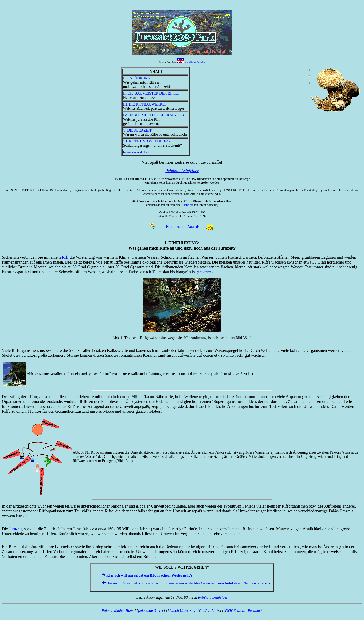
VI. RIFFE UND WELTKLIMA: (148, 141)
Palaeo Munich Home (118, 611)
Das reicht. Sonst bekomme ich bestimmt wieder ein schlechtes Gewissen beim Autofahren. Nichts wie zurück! (189, 583)
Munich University (181, 611)
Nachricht (187, 205)
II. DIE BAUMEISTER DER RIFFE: (151, 93)
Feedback (255, 611)
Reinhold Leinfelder (213, 597)
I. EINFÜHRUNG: (137, 78)
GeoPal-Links (209, 611)
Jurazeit (16, 529)
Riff (65, 257)
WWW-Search (234, 611)
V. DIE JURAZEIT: (138, 130)
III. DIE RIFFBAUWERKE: (145, 104)
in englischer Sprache (191, 62)
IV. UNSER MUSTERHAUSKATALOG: (154, 115)
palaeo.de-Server (151, 611)
